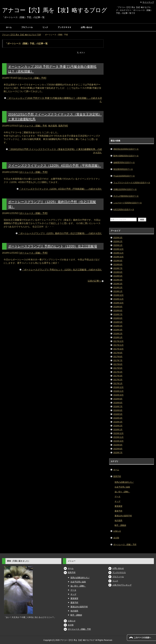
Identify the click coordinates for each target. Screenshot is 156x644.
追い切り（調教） (122, 492)
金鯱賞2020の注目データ (124, 162)
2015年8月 (118, 449)
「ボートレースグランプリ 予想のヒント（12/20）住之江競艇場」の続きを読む (62, 270)
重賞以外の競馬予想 (123, 516)
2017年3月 (118, 376)
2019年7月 (118, 268)
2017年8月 (118, 357)
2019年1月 (118, 291)
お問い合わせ (86, 27)
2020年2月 (118, 241)
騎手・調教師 (120, 525)
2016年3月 (118, 422)
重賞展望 (118, 506)
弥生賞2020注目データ (123, 169)
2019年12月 (118, 249)
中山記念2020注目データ (124, 176)
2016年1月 (118, 430)
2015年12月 (118, 433)
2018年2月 (118, 334)
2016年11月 (118, 391)
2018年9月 (118, 307)
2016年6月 (118, 410)
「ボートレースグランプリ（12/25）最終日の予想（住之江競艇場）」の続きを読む (60, 233)
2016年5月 (118, 414)
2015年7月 (118, 453)
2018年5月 (118, 322)
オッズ (117, 501)
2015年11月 (118, 437)
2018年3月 (118, 330)
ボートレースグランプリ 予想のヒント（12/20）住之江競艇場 (53, 246)
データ (117, 497)
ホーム (9, 27)
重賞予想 (118, 511)
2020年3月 (118, 238)
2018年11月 (118, 299)
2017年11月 (118, 345)
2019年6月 (118, 272)
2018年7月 (118, 314)
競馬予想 (63, 126)
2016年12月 (118, 387)
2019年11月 (118, 253)
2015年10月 (118, 441)
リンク (45, 27)
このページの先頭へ (142, 638)
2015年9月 (118, 445)
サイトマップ (148, 2)
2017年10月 (118, 349)
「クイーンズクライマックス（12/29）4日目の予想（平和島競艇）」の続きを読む (60, 189)
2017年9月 (118, 353)
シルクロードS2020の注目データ (128, 203)
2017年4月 (118, 372)
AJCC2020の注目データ (124, 209)
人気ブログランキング (122, 585)
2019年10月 (118, 257)
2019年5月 (118, 276)
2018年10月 (118, 303)
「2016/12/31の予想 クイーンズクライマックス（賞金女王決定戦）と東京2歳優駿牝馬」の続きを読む (55, 151)
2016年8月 (118, 403)
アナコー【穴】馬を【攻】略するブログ (55, 10)
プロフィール (27, 27)
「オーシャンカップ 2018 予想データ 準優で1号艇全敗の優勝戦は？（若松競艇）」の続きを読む (54, 100)
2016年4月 (118, 418)
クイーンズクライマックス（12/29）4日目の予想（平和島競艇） (55, 166)
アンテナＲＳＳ (64, 27)
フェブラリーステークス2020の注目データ (132, 183)
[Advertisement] (132, 87)
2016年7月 (118, 407)
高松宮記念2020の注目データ (126, 149)
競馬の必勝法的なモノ (124, 482)
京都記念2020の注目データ (125, 189)
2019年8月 (118, 265)
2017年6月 (118, 364)
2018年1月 (118, 337)
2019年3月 (118, 284)
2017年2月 (118, 380)
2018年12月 (118, 295)
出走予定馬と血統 (122, 487)
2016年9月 (118, 399)
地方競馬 (53, 126)
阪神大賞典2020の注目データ (126, 156)
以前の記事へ (94, 281)
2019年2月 (118, 288)
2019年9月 (118, 261)
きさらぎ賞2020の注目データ (126, 196)
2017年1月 (118, 383)
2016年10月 (118, 395)
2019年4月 (118, 280)
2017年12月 (118, 341)
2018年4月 (118, 326)
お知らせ (117, 531)
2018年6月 (118, 318)
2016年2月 (118, 426)
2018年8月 (118, 311)
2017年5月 (118, 368)
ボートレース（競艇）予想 (32, 78)
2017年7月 (118, 360)
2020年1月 (118, 245)
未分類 (116, 538)
